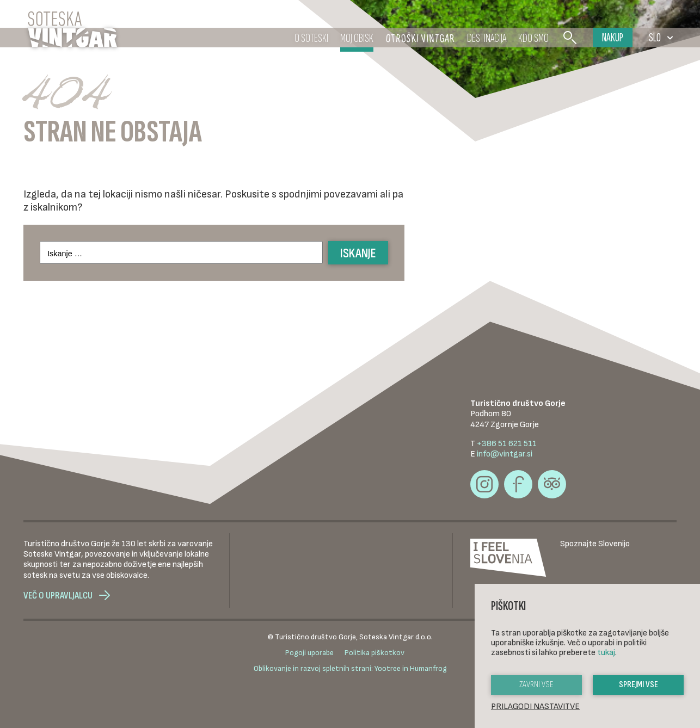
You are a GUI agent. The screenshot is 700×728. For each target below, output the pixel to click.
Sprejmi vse (638, 685)
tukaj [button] (606, 653)
